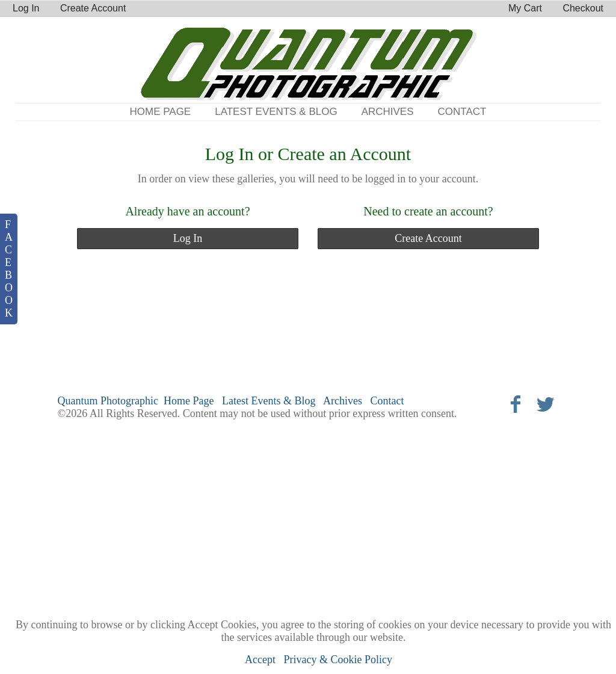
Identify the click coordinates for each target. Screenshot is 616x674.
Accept (260, 660)
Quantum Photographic (108, 401)
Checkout (583, 8)
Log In (26, 8)
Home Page (161, 112)
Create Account (93, 8)
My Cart (526, 8)
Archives (388, 112)
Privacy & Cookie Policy (338, 660)
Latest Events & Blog (276, 112)
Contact (462, 112)
